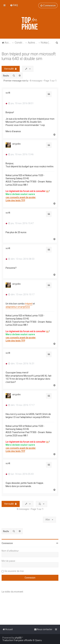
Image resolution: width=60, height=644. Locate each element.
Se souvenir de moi (14, 571)
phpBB (18, 638)
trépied (29, 304)
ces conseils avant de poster (21, 197)
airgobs (16, 144)
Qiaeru (38, 640)
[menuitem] (14, 5)
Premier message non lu (16, 81)
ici (47, 191)
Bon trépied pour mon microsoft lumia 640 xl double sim (29, 56)
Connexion (7, 543)
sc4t (8, 93)
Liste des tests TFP (15, 200)
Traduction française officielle (17, 640)
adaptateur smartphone (18, 307)
